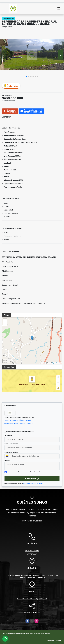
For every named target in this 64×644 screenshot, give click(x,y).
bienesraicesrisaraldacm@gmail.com (19, 423)
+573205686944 (12, 420)
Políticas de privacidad (32, 521)
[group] (32, 55)
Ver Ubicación (25, 384)
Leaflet (44, 363)
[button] (26, 76)
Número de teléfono (12, 452)
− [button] (5, 324)
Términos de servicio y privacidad (33, 483)
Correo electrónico (12, 444)
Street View (11, 86)
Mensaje (8, 460)
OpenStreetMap (57, 363)
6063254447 (27, 420)
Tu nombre (9, 435)
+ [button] (5, 321)
